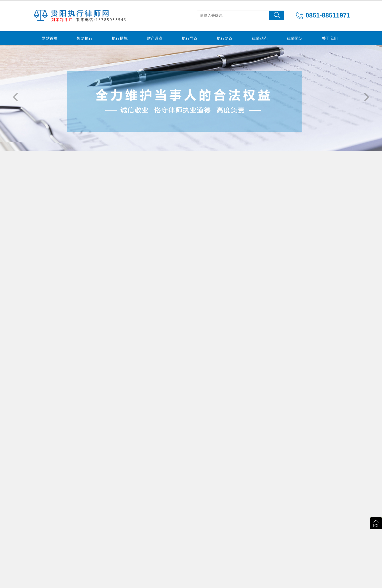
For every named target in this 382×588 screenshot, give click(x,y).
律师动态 (260, 38)
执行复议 (225, 38)
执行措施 (120, 38)
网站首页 (50, 38)
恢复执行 (85, 38)
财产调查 (155, 38)
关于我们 (330, 38)
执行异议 (190, 38)
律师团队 (295, 38)
